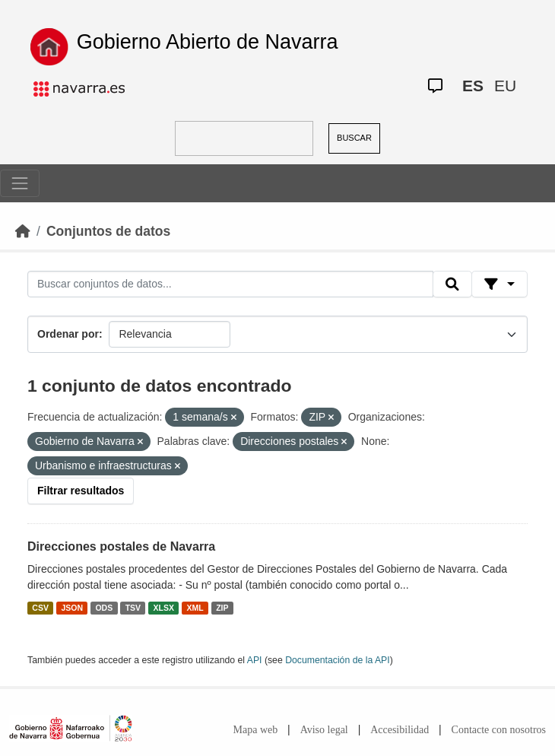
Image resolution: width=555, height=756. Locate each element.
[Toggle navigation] (20, 183)
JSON (72, 608)
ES (473, 86)
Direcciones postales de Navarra (121, 546)
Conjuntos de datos (108, 231)
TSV (133, 608)
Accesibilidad (400, 730)
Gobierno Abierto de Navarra (208, 42)
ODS (104, 608)
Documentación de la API (338, 660)
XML (195, 608)
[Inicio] (23, 231)
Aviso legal (324, 730)
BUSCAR (354, 138)
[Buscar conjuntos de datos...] (230, 284)
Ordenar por (68, 334)
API (255, 660)
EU (505, 86)
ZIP (222, 608)
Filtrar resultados (81, 491)
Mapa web (256, 730)
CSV (40, 608)
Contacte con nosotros (499, 730)
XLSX (164, 608)
